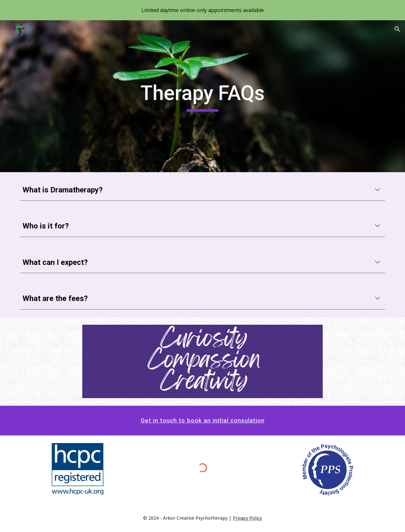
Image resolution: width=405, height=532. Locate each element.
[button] (397, 29)
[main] (202, 96)
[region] (202, 10)
